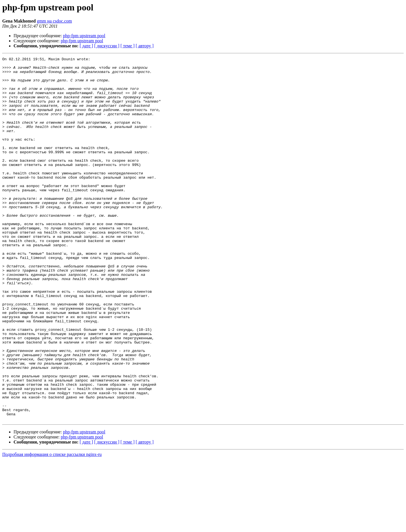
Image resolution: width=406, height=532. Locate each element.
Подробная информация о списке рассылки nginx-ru (52, 527)
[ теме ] (127, 46)
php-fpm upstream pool (84, 36)
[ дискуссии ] (107, 46)
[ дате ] (86, 46)
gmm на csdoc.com (55, 21)
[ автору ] (144, 46)
